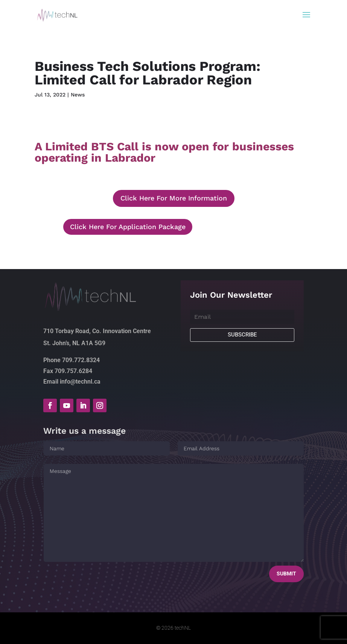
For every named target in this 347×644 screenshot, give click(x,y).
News (78, 95)
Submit (286, 574)
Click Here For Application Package (128, 227)
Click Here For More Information (174, 198)
